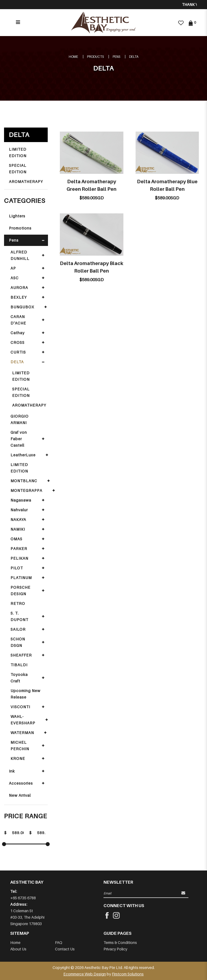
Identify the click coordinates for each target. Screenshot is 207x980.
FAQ (59, 942)
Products (95, 57)
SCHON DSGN (18, 642)
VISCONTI (20, 707)
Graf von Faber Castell (19, 439)
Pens (116, 57)
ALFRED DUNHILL (20, 255)
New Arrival (20, 795)
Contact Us (65, 949)
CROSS (18, 342)
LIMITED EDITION (18, 152)
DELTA (134, 57)
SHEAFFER (21, 655)
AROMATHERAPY (26, 181)
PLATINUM (21, 578)
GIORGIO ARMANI (20, 419)
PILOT (17, 568)
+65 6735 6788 (23, 898)
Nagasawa (21, 500)
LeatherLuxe (23, 455)
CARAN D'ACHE (18, 320)
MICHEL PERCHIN (20, 745)
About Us (18, 949)
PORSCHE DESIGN (20, 591)
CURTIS (18, 352)
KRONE (18, 758)
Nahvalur (19, 510)
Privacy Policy (115, 949)
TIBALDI (19, 665)
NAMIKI (18, 529)
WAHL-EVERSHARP (23, 720)
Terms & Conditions (120, 942)
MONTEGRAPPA (26, 490)
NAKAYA (18, 519)
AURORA (19, 288)
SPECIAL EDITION (18, 169)
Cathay (18, 333)
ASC (15, 278)
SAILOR (18, 629)
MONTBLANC (24, 481)
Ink (12, 771)
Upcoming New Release (25, 694)
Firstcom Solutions (128, 974)
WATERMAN (22, 733)
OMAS (16, 539)
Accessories (21, 783)
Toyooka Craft (19, 678)
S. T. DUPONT (19, 616)
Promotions (20, 228)
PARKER (19, 549)
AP (13, 268)
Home (73, 57)
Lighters (17, 216)
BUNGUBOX (22, 307)
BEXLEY (19, 297)
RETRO (18, 603)
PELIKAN (19, 558)
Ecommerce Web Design (85, 974)
